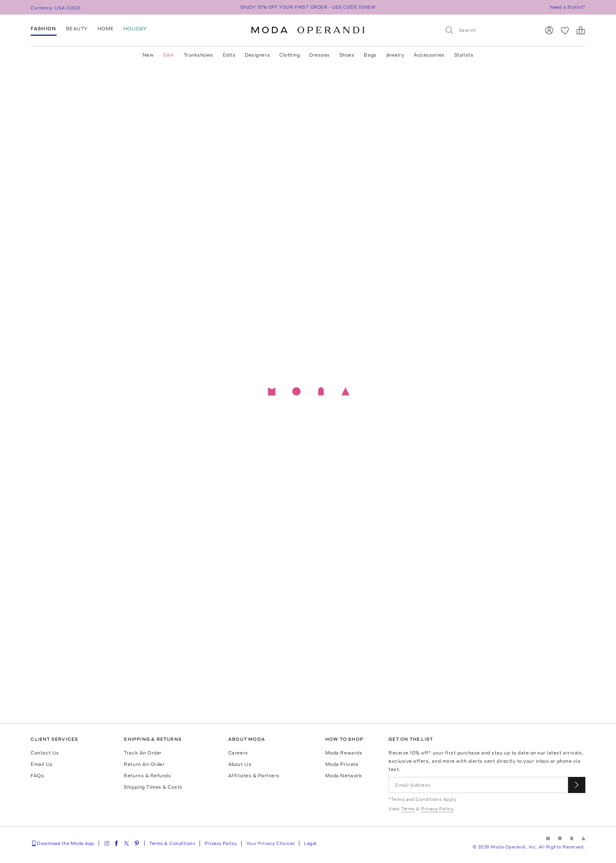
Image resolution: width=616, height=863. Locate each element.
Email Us (42, 764)
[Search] (489, 30)
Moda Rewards (344, 753)
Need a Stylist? (567, 7)
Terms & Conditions (172, 843)
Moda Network (344, 776)
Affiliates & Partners (254, 776)
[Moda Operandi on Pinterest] (137, 843)
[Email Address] (478, 785)
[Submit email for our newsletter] (577, 785)
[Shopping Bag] (581, 30)
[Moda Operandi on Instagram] (107, 843)
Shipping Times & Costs (153, 787)
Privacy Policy (221, 843)
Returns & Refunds (147, 776)
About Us (240, 764)
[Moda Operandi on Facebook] (116, 843)
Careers (238, 753)
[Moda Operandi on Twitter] (126, 843)
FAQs (37, 776)
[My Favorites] (565, 30)
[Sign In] (549, 30)
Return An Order (144, 764)
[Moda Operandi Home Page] (308, 30)
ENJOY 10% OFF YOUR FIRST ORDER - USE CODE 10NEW (308, 7)
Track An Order (143, 753)
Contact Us (45, 753)
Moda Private (342, 764)
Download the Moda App (62, 843)
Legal (310, 843)
